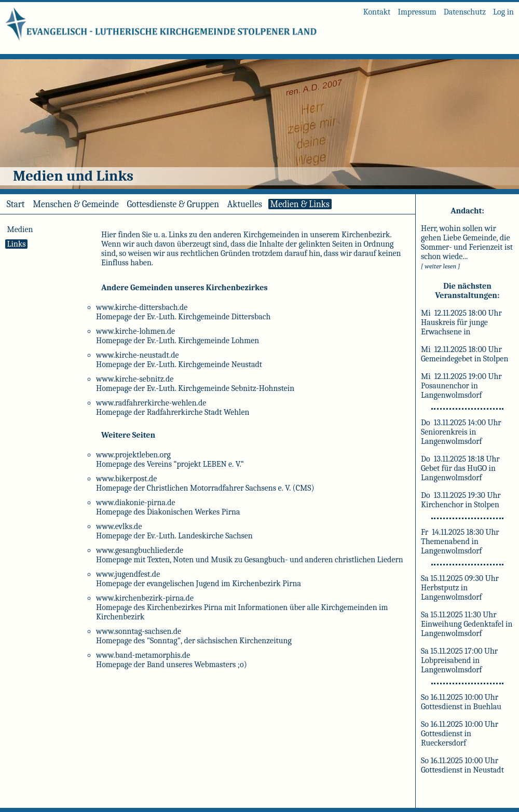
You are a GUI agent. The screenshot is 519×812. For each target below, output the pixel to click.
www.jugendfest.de (128, 574)
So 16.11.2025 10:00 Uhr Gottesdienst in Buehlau (461, 702)
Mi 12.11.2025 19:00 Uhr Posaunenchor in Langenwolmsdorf (461, 386)
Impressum (417, 12)
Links (16, 244)
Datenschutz (465, 12)
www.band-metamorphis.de (143, 655)
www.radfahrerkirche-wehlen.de (151, 403)
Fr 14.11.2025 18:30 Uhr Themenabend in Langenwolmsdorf (460, 542)
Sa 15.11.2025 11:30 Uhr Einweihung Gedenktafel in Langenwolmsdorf (467, 624)
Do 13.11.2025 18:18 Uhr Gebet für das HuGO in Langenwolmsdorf (460, 468)
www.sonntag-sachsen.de (139, 631)
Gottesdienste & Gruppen (173, 204)
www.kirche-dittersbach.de (142, 307)
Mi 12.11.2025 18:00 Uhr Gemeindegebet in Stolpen (465, 354)
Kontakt (377, 12)
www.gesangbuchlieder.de (140, 550)
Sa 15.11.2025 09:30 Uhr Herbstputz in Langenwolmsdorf (460, 588)
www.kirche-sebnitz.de (135, 379)
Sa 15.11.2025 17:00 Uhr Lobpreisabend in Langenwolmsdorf (459, 660)
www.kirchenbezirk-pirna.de (145, 598)
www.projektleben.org (133, 455)
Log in (503, 12)
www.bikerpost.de (126, 479)
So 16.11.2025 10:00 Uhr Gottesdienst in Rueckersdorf (460, 734)
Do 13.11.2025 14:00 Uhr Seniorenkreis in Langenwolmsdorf (461, 432)
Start (16, 204)
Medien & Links (300, 204)
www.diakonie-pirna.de (136, 503)
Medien (20, 229)
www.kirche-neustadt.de (138, 355)
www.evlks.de (119, 526)
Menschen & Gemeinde (76, 204)
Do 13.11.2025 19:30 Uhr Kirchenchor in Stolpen (461, 500)
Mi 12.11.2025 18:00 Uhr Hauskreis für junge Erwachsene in (461, 322)
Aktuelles (245, 204)
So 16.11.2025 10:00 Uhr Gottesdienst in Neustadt (462, 765)
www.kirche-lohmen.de (135, 331)
